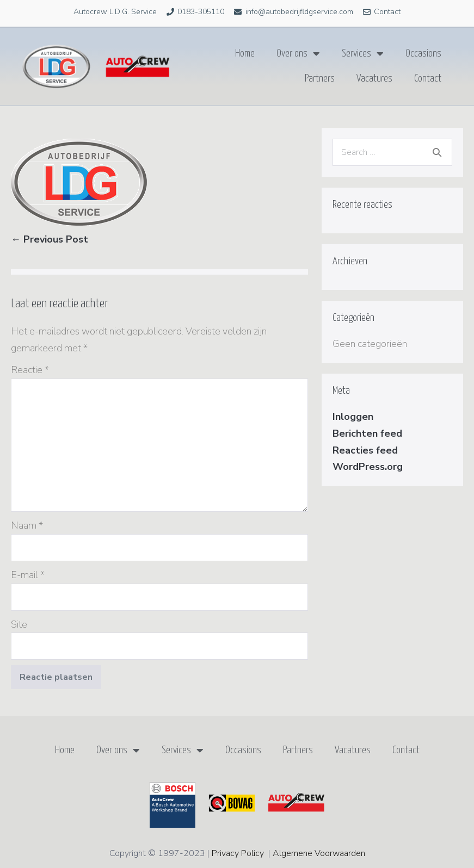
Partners (320, 79)
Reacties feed (365, 450)
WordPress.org (368, 467)
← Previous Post (50, 239)
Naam (27, 525)
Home (245, 54)
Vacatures (374, 79)
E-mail (28, 575)
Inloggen (353, 417)
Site (19, 624)
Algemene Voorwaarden (319, 853)
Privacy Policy (238, 853)
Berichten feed (367, 433)
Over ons (298, 54)
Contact (428, 79)
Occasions (423, 54)
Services (363, 54)
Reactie (30, 370)
